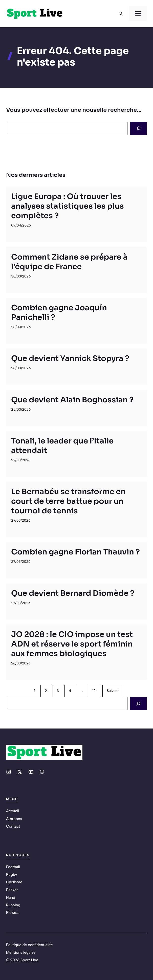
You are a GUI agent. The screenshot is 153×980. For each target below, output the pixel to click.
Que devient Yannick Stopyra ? (70, 358)
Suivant (113, 691)
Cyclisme (14, 882)
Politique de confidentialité (29, 945)
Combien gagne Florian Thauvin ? (75, 552)
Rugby (12, 875)
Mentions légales (21, 953)
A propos (14, 819)
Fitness (12, 913)
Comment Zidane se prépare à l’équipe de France (69, 262)
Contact (13, 826)
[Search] (138, 128)
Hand (11, 898)
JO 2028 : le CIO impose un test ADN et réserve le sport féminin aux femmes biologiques (72, 644)
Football (13, 867)
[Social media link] (9, 772)
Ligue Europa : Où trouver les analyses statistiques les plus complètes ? (68, 206)
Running (13, 905)
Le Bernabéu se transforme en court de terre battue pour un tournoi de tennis (68, 501)
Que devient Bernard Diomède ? (73, 593)
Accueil (13, 811)
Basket (12, 890)
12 (94, 691)
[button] (121, 14)
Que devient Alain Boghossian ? (72, 400)
